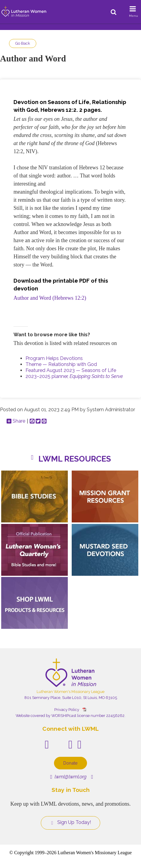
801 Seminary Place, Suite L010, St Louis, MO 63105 (71, 698)
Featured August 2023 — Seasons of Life (71, 370)
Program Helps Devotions (54, 358)
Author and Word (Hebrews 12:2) (50, 298)
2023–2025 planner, (74, 376)
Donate (70, 763)
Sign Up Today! (70, 822)
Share (16, 421)
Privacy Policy (67, 710)
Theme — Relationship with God (61, 364)
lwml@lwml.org (68, 777)
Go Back (23, 43)
